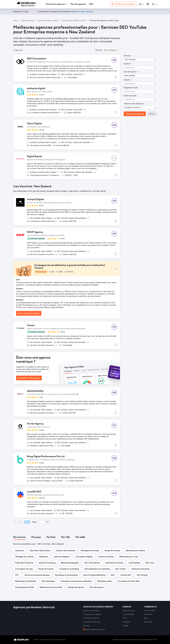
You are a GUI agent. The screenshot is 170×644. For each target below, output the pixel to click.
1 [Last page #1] (48, 522)
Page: (34, 522)
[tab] (19, 537)
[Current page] (41, 522)
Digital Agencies (28, 20)
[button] (141, 4)
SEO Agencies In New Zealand (73, 20)
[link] (78, 4)
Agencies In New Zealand (48, 20)
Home (16, 20)
